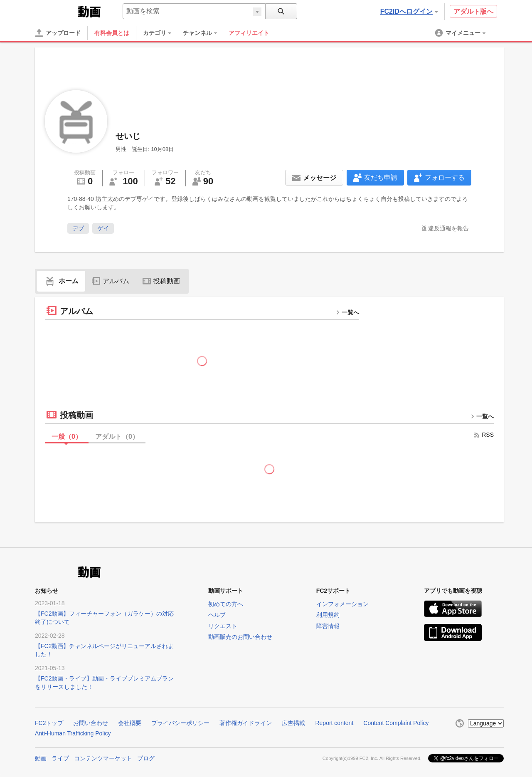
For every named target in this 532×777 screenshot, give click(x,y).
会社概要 (130, 723)
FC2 (55, 11)
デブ (78, 228)
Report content (334, 723)
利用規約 (328, 615)
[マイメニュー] (461, 33)
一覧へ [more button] (347, 312)
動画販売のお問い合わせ (240, 637)
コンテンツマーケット (103, 758)
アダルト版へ (473, 11)
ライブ (60, 758)
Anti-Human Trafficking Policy (73, 733)
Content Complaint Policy (396, 723)
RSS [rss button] (484, 435)
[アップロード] (58, 33)
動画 (41, 758)
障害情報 (328, 626)
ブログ (146, 758)
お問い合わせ (91, 723)
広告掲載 (293, 723)
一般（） (67, 437)
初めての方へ (226, 604)
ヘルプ (217, 615)
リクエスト (223, 626)
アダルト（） (117, 437)
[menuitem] (161, 33)
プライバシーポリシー (180, 723)
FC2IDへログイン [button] (409, 11)
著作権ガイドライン (246, 723)
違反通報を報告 (448, 228)
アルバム (111, 281)
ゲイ (103, 228)
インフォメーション (342, 604)
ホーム (61, 281)
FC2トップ (49, 723)
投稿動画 (161, 281)
